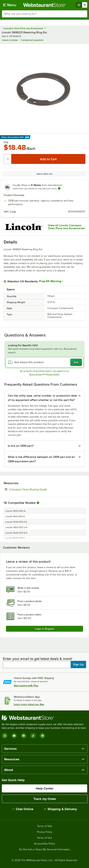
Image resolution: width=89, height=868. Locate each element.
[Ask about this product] (44, 362)
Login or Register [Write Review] (45, 629)
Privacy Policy (53, 374)
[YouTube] (14, 736)
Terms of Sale (45, 826)
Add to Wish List (44, 174)
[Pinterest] (43, 736)
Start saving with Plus (26, 685)
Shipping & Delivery (60, 809)
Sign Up (78, 665)
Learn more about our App (29, 704)
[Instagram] (5, 736)
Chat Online (23, 809)
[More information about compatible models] (38, 503)
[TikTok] (33, 736)
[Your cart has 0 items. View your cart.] (82, 5)
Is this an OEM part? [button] (21, 446)
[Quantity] (8, 159)
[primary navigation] (10, 5)
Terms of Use (35, 374)
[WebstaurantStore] (44, 718)
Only (6, 142)
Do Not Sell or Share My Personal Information (44, 850)
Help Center (45, 788)
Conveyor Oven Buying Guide (39, 489)
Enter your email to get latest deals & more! (38, 659)
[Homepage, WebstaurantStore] (45, 5)
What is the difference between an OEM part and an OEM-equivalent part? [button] (41, 459)
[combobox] (44, 14)
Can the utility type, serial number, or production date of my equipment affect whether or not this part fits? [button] (42, 398)
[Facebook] (24, 736)
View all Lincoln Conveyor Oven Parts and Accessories (66, 227)
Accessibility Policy (44, 844)
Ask (76, 362)
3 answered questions (32, 40)
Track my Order (45, 799)
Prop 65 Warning (50, 281)
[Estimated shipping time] (59, 188)
